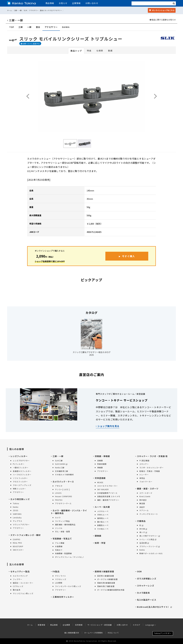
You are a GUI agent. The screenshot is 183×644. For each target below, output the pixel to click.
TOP (12, 27)
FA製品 (56, 571)
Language (151, 625)
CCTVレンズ (18, 586)
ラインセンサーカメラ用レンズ (68, 586)
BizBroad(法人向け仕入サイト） (154, 607)
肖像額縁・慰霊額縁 (63, 553)
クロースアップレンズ (22, 485)
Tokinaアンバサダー (163, 633)
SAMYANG (17, 514)
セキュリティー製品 (20, 571)
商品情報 (50, 3)
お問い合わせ (92, 3)
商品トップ (76, 51)
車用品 (142, 478)
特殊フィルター (19, 489)
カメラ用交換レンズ (20, 499)
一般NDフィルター (21, 467)
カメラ (58, 517)
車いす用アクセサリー (150, 536)
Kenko (16, 507)
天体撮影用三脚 (62, 471)
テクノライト (61, 576)
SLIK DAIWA (61, 464)
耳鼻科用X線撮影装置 (106, 583)
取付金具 (17, 590)
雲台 (38, 27)
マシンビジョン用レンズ (23, 593)
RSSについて (113, 633)
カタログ (137, 625)
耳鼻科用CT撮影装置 (106, 586)
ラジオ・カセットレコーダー (151, 467)
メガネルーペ (103, 511)
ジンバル (59, 528)
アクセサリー (34, 10)
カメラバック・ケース (63, 482)
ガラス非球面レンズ (147, 579)
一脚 (29, 27)
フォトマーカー (146, 481)
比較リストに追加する (30, 43)
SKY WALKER (103, 489)
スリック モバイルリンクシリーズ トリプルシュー (71, 39)
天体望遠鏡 (100, 478)
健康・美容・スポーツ (148, 489)
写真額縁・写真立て (62, 539)
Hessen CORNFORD (64, 496)
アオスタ (59, 486)
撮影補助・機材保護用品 (65, 524)
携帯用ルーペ (103, 518)
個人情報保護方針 (72, 633)
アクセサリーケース (63, 503)
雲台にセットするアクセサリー (51, 10)
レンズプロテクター (21, 460)
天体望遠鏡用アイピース (107, 493)
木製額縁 (59, 546)
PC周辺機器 (144, 460)
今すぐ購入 (129, 256)
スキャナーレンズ (146, 586)
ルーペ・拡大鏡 (102, 507)
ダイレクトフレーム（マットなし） (70, 557)
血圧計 (142, 507)
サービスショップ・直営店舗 (100, 625)
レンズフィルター (19, 456)
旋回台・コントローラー (23, 583)
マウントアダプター (21, 524)
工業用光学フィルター (63, 597)
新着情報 (41, 625)
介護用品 (141, 521)
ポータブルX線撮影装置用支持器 (111, 590)
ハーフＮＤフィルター (22, 474)
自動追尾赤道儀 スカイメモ (109, 496)
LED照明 (59, 583)
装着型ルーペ (103, 525)
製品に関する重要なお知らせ (163, 20)
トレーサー (144, 474)
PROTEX (59, 500)
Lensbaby (17, 517)
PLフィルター (19, 464)
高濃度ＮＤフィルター (22, 471)
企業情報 (76, 3)
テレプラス (18, 521)
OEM (139, 571)
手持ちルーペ (103, 515)
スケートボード (146, 493)
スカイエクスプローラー (107, 486)
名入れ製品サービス (147, 600)
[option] (91, 96)
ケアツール (144, 510)
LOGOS (58, 493)
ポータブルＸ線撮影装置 (107, 579)
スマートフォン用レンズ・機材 (25, 535)
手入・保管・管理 (62, 531)
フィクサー (18, 579)
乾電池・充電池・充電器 (150, 471)
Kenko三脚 (60, 467)
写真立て (59, 550)
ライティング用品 (62, 521)
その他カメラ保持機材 (64, 474)
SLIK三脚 (59, 460)
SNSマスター (18, 550)
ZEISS (16, 510)
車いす (143, 532)
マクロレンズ (61, 579)
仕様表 (100, 51)
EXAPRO (17, 539)
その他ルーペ (103, 529)
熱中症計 (143, 500)
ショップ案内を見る (108, 426)
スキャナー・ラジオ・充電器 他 (152, 456)
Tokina (16, 503)
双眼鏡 (100, 460)
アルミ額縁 (60, 543)
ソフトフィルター (20, 478)
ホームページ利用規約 (94, 633)
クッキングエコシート (149, 514)
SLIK (25, 10)
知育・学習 (100, 543)
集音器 (142, 503)
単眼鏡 (100, 467)
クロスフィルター (20, 481)
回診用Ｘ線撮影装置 (106, 576)
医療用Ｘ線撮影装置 (104, 571)
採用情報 (79, 625)
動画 (110, 51)
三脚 (21, 27)
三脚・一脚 (18, 10)
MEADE (100, 482)
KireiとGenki (145, 496)
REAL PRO (17, 543)
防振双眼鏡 (102, 464)
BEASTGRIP (18, 546)
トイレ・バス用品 (148, 539)
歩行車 (143, 529)
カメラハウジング (20, 576)
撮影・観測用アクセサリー (108, 500)
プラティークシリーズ (150, 546)
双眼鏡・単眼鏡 (102, 456)
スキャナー (144, 464)
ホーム (10, 10)
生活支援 (144, 543)
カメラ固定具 (143, 593)
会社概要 (66, 625)
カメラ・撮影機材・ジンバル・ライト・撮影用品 (69, 512)
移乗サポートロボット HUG (151, 553)
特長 (89, 51)
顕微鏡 (98, 536)
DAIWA (66, 27)
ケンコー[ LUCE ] (62, 489)
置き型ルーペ (103, 522)
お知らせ (63, 3)
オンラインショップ (162, 10)
